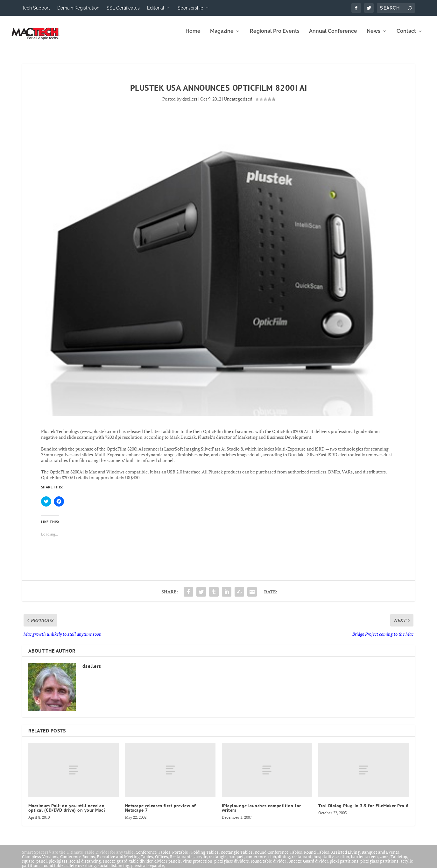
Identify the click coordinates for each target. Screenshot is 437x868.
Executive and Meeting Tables (125, 861)
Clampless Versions (40, 861)
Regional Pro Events (275, 36)
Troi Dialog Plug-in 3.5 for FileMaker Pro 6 (363, 810)
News (374, 36)
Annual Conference (333, 36)
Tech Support (36, 8)
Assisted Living (345, 857)
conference (256, 861)
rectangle (218, 861)
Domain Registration (78, 8)
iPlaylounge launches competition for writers (261, 812)
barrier (357, 861)
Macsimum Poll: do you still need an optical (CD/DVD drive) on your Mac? (68, 812)
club (272, 861)
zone (384, 861)
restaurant (302, 861)
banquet (236, 861)
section (342, 861)
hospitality (324, 861)
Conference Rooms (78, 861)
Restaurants (181, 861)
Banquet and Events (380, 857)
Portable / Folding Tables (195, 857)
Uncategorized (238, 103)
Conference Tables (153, 857)
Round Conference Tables (278, 857)
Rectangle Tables (237, 857)
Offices (162, 861)
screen (372, 861)
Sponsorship (190, 8)
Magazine (222, 36)
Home (193, 36)
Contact (406, 36)
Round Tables (317, 857)
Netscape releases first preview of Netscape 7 (161, 812)
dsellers (190, 103)
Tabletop (399, 861)
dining (284, 861)
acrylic (201, 861)
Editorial (156, 8)
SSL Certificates (123, 8)
